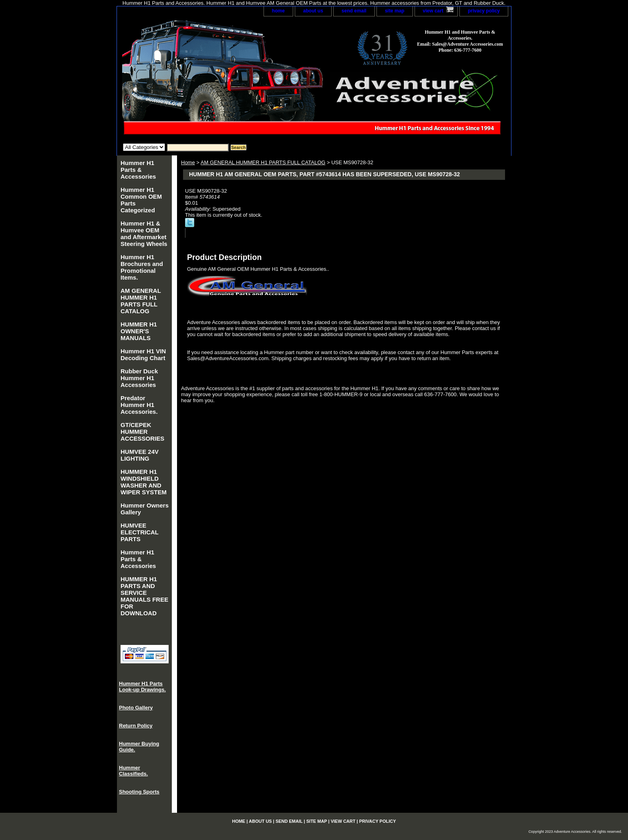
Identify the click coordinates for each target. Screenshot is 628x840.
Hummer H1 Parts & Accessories (138, 170)
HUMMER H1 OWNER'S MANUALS (139, 331)
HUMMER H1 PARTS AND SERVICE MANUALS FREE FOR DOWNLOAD (144, 596)
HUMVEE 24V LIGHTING (140, 455)
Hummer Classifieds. (133, 771)
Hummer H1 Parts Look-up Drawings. (142, 687)
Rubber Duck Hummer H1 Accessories (139, 378)
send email (354, 11)
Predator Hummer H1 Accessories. (139, 405)
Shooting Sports (139, 792)
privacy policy (484, 11)
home (278, 11)
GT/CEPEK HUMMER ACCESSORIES (142, 432)
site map (395, 11)
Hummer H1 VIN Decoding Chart (143, 355)
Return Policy (136, 726)
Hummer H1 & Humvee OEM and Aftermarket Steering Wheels (144, 234)
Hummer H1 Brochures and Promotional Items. (142, 267)
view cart (433, 11)
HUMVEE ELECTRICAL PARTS (140, 532)
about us (313, 11)
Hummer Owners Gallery (145, 509)
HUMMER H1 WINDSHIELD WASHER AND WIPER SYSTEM (144, 482)
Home (188, 162)
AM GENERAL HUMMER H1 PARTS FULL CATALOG (263, 162)
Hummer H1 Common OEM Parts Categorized (141, 200)
